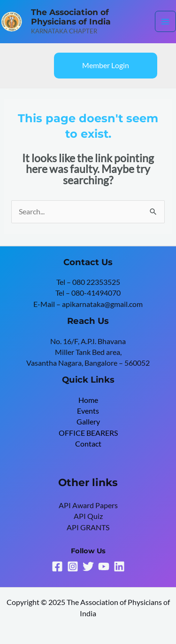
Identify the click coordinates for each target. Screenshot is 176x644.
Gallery (88, 422)
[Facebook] (57, 566)
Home (88, 400)
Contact (88, 444)
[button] (106, 66)
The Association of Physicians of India (71, 17)
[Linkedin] (119, 566)
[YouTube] (104, 566)
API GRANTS (88, 527)
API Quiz (88, 516)
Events (88, 411)
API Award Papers (88, 505)
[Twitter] (88, 566)
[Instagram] (73, 566)
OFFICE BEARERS (88, 433)
